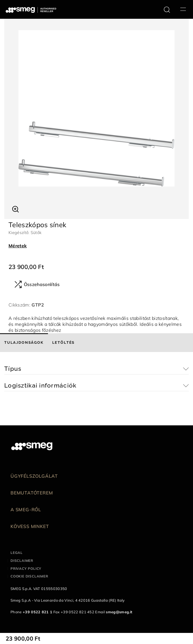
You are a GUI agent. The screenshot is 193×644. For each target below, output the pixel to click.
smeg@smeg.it (119, 612)
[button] (15, 208)
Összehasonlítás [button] (37, 284)
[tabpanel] (96, 108)
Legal (17, 553)
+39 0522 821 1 (37, 612)
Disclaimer (22, 561)
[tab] (24, 343)
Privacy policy (26, 569)
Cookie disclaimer (29, 576)
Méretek (18, 246)
